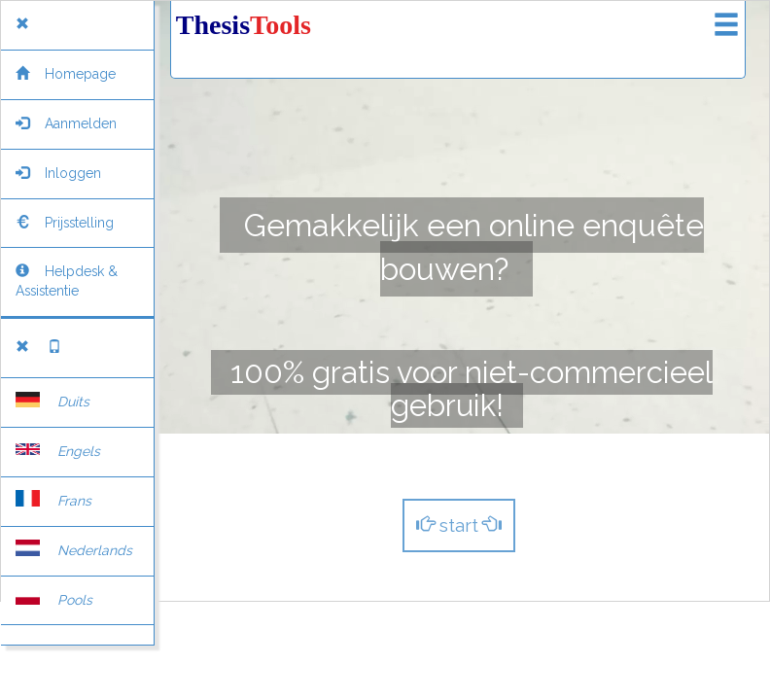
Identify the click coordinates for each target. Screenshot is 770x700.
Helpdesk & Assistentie (67, 281)
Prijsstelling (65, 223)
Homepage (66, 74)
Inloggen (58, 173)
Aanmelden (66, 123)
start (459, 525)
